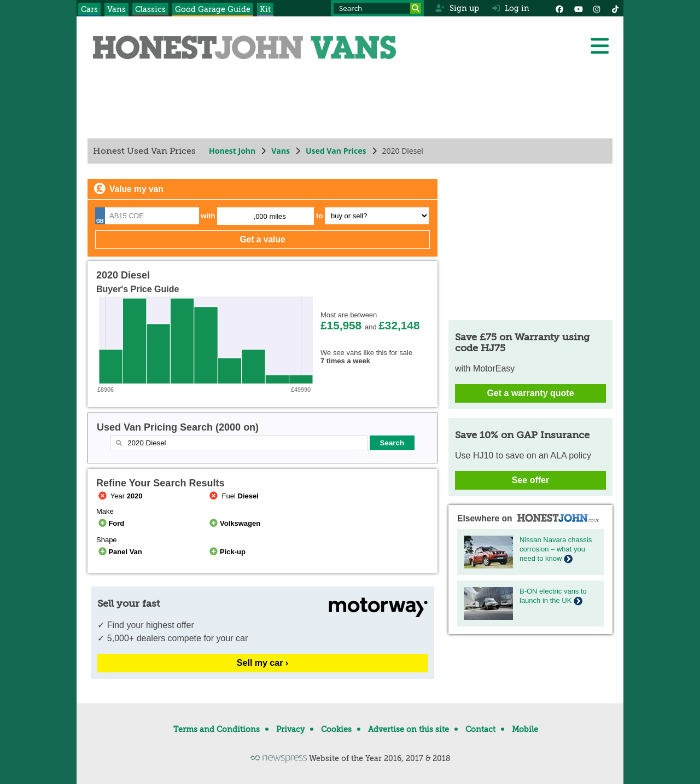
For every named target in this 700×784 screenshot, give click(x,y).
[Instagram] (597, 8)
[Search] (416, 8)
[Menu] (599, 46)
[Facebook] (559, 8)
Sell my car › (262, 663)
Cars (89, 9)
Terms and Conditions (217, 729)
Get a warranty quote (530, 393)
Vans (116, 9)
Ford (110, 523)
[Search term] (377, 8)
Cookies (336, 729)
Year (119, 496)
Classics (150, 9)
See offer (530, 480)
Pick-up (227, 552)
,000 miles (270, 216)
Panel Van (119, 552)
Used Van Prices (336, 151)
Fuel (233, 496)
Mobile (525, 729)
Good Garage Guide (213, 9)
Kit (265, 9)
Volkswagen (234, 523)
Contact (480, 729)
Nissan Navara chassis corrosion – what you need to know (556, 549)
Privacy (290, 729)
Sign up (457, 8)
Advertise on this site (409, 729)
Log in (511, 8)
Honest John (232, 151)
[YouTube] (578, 8)
